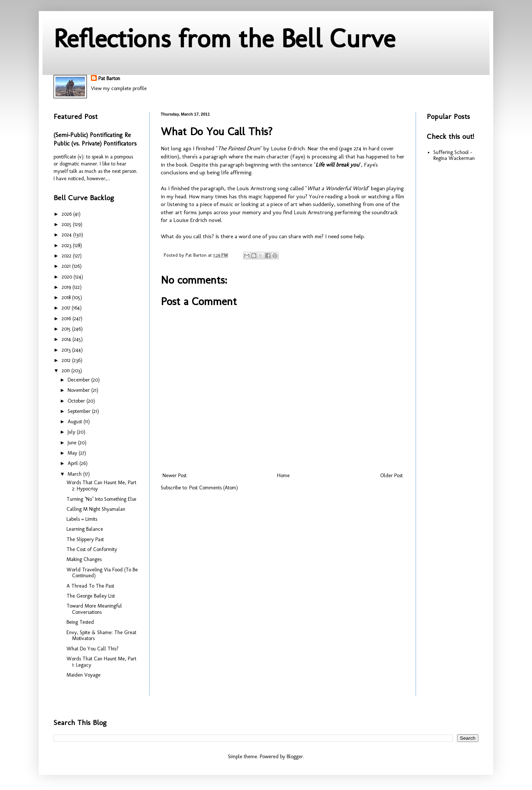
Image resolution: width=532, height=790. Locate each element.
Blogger (295, 757)
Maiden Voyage (83, 675)
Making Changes (84, 559)
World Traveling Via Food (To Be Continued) (102, 573)
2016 (67, 319)
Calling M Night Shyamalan (96, 509)
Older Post (391, 476)
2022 (67, 256)
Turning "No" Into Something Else (101, 499)
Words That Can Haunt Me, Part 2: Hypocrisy (101, 486)
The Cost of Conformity (92, 549)
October (77, 401)
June (73, 443)
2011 (66, 371)
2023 (67, 245)
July (72, 432)
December (79, 380)
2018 (67, 297)
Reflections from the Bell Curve (224, 38)
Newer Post (175, 476)
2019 (67, 287)
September (80, 411)
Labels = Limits (82, 519)
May (73, 453)
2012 (67, 360)
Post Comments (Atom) (214, 488)
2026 (67, 214)
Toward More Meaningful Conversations (94, 609)
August (76, 422)
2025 (67, 224)
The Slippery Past (85, 539)
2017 (67, 308)
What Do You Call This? (93, 649)
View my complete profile (119, 88)
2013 (67, 350)
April (74, 463)
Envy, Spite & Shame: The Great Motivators (101, 636)
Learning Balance (85, 529)
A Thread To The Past (90, 586)
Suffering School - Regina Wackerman (454, 155)
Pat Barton (109, 78)
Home (283, 476)
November (79, 390)
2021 (67, 266)
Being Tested (80, 622)
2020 (68, 277)
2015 (67, 329)
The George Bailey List (91, 596)
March (75, 474)
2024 (67, 235)
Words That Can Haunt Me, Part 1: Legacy (101, 662)
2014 (67, 339)
